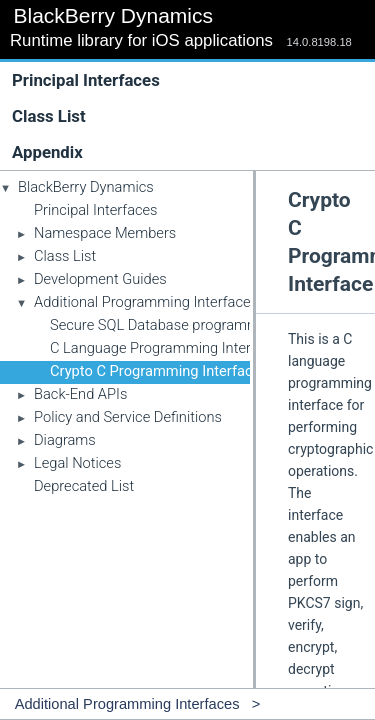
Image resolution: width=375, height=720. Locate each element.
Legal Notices (77, 463)
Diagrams (65, 440)
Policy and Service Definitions (128, 417)
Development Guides (100, 279)
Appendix (47, 152)
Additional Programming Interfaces (146, 302)
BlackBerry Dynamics (86, 187)
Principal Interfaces (86, 80)
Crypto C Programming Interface (155, 371)
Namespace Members (105, 233)
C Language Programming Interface (164, 348)
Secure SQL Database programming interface (195, 325)
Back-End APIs (80, 394)
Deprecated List (84, 486)
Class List (192, 116)
